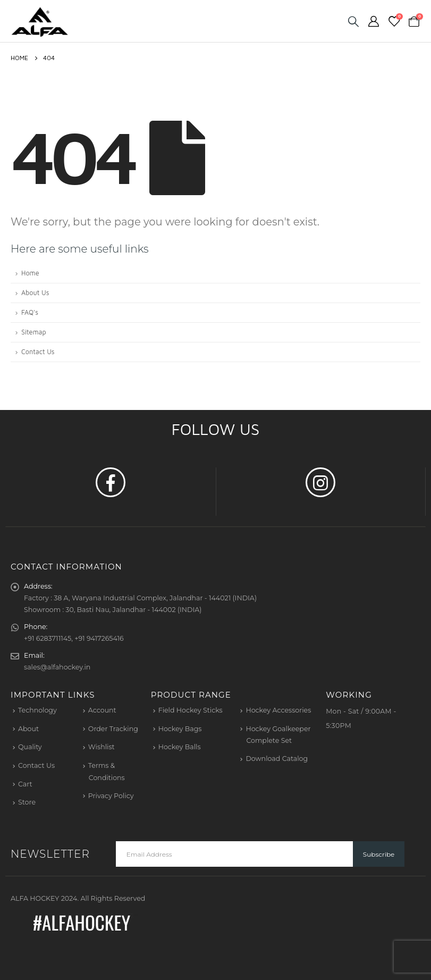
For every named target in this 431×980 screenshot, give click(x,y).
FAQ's (30, 312)
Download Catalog (277, 759)
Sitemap (34, 332)
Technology (37, 710)
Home (30, 273)
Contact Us (38, 352)
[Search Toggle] (353, 21)
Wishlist (102, 747)
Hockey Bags (180, 729)
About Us (35, 293)
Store (27, 802)
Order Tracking (113, 729)
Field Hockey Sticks (191, 710)
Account (102, 710)
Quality (30, 747)
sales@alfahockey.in (57, 667)
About (28, 729)
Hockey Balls (180, 747)
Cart (25, 784)
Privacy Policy (111, 796)
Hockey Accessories (278, 710)
